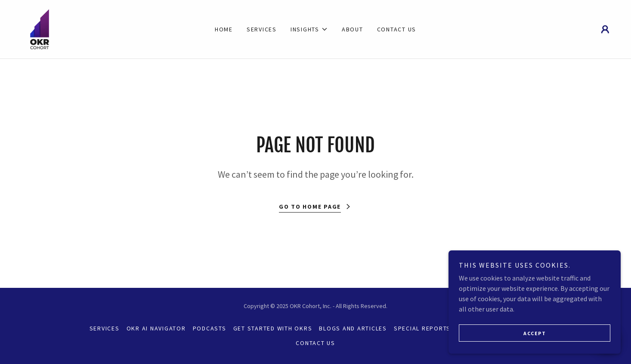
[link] (40, 28)
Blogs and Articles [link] (353, 328)
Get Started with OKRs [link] (273, 328)
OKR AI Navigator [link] (156, 328)
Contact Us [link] (397, 29)
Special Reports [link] (422, 328)
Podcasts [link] (210, 328)
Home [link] (224, 29)
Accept (535, 333)
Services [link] (262, 29)
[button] (309, 29)
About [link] (353, 29)
